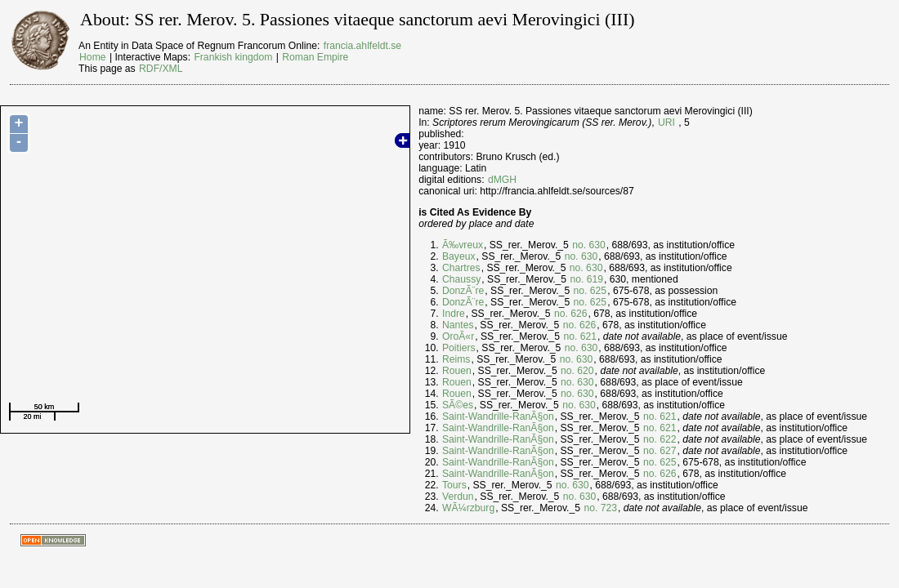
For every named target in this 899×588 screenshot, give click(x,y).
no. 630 (589, 245)
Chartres (461, 268)
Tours (454, 485)
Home (92, 57)
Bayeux (459, 256)
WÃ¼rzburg (468, 508)
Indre (454, 314)
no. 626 (571, 314)
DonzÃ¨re (463, 291)
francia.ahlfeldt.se (362, 46)
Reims (456, 359)
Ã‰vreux (463, 245)
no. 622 (660, 439)
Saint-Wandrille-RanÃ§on (498, 416)
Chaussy (461, 279)
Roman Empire (315, 57)
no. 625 (590, 291)
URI (666, 122)
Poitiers (459, 348)
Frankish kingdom (233, 57)
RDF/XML (161, 69)
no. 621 (580, 336)
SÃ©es (458, 405)
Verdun (458, 497)
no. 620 (577, 371)
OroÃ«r (458, 336)
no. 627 (660, 451)
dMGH (502, 180)
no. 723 (600, 508)
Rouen (457, 371)
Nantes (458, 325)
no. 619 (587, 279)
